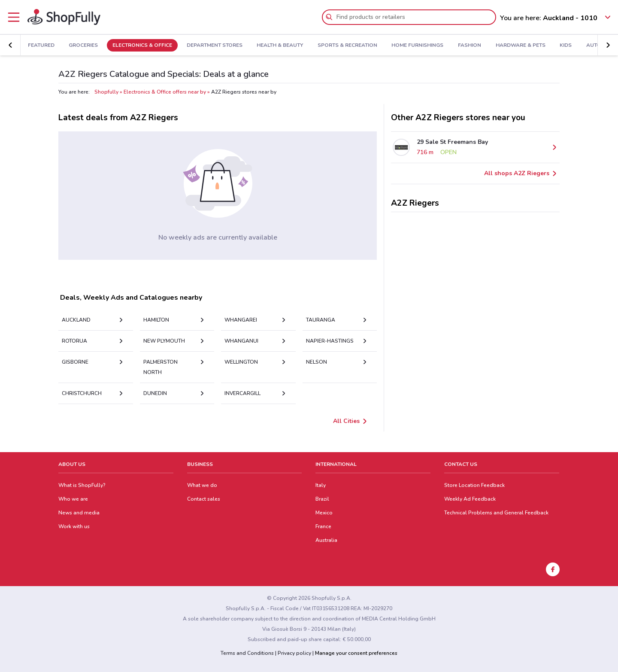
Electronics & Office (142, 46)
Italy (321, 485)
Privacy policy (294, 653)
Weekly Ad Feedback (470, 499)
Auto (594, 46)
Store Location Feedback (474, 485)
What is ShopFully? (82, 485)
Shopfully (106, 92)
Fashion (470, 46)
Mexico (324, 513)
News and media (79, 513)
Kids (566, 46)
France (323, 526)
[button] (608, 45)
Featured (41, 46)
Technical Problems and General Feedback (496, 513)
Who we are (73, 499)
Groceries (83, 46)
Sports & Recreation (347, 46)
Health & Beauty (280, 46)
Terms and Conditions (247, 653)
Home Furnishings (417, 46)
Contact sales (204, 499)
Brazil (322, 499)
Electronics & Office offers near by (165, 92)
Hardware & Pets (521, 46)
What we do (202, 485)
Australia (326, 540)
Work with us (74, 526)
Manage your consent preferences (356, 653)
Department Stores (215, 46)
